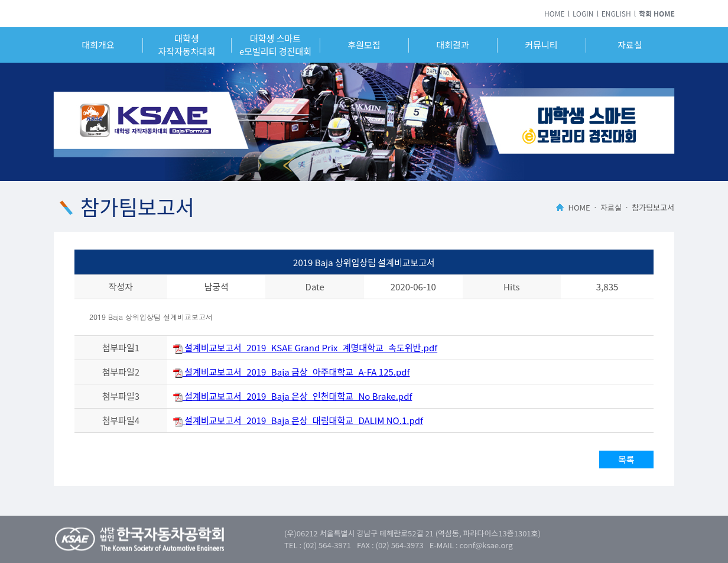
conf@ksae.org (486, 545)
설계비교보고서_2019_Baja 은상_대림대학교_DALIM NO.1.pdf (298, 420)
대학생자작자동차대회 (187, 45)
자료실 (630, 45)
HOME (554, 13)
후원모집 (364, 45)
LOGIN (583, 13)
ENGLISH (616, 13)
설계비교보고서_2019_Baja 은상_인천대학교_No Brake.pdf (293, 396)
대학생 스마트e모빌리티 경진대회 (275, 45)
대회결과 (452, 45)
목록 (626, 459)
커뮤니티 (541, 45)
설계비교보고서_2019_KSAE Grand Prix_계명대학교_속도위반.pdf (305, 347)
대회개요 (98, 45)
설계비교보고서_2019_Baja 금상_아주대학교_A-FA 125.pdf (292, 372)
